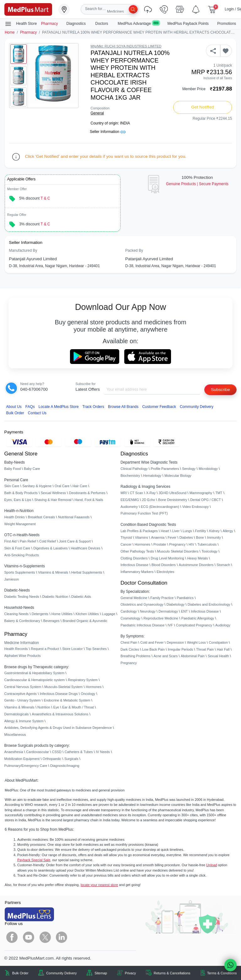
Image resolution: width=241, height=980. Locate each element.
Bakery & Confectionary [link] (22, 621)
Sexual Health (218, 656)
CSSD (57, 752)
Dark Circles (130, 649)
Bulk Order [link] (20, 973)
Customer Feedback (159, 407)
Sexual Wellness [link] (53, 493)
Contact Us (37, 413)
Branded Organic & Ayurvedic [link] (85, 621)
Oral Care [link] (62, 486)
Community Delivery (197, 407)
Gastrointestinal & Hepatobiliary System (35, 673)
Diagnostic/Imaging (65, 766)
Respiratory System (83, 680)
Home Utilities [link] (62, 614)
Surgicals (71, 759)
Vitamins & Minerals (19, 707)
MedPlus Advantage (138, 23)
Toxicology (209, 551)
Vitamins (142, 537)
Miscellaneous (15, 735)
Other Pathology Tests (137, 551)
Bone (200, 537)
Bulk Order (15, 413)
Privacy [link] (131, 973)
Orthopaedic (52, 759)
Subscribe (220, 390)
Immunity (214, 537)
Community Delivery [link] (61, 973)
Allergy (228, 531)
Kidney (214, 531)
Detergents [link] (40, 614)
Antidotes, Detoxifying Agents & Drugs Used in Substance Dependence (58, 728)
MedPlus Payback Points (188, 24)
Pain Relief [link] (28, 541)
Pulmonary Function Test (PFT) (144, 513)
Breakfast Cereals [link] (41, 517)
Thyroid (126, 537)
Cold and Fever (152, 642)
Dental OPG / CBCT (205, 500)
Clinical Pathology (134, 469)
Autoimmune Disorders (196, 565)
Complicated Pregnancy (194, 625)
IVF (170, 625)
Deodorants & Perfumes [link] (87, 493)
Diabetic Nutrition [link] (55, 597)
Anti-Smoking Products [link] (22, 555)
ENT (185, 611)
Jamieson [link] (12, 579)
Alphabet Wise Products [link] (23, 656)
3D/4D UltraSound (173, 493)
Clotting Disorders (134, 558)
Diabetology (175, 604)
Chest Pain (129, 642)
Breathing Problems (136, 656)
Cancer (126, 544)
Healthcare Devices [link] (85, 548)
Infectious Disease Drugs (59, 694)
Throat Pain (205, 649)
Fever (172, 537)
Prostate (160, 544)
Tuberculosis (207, 544)
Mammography (201, 493)
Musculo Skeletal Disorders (178, 551)
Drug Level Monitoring (167, 558)
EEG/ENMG (130, 500)
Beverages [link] (51, 621)
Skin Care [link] (12, 486)
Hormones (94, 687)
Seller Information (107, 132)
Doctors (102, 24)
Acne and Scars (166, 656)
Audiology (223, 625)
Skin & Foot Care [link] (17, 548)
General (97, 113)
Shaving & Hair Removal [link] (53, 500)
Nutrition (44, 707)
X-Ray (151, 493)
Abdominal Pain (193, 656)
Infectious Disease (134, 565)
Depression (175, 642)
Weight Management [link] (20, 524)
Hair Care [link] (80, 486)
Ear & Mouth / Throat (78, 707)
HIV (191, 544)
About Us (14, 407)
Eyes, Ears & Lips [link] (18, 500)
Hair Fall (223, 649)
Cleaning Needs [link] (16, 614)
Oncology (88, 694)
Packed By (134, 251)
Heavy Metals (197, 558)
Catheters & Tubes (79, 752)
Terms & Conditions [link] (222, 973)
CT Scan (137, 493)
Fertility (201, 531)
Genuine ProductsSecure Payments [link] (197, 184)
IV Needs (103, 752)
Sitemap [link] (101, 973)
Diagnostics (77, 24)
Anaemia (158, 537)
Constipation (218, 642)
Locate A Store (59, 407)
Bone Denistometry (173, 500)
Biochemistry (130, 476)
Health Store (21, 24)
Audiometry (129, 507)
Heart (165, 531)
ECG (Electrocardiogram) (160, 507)
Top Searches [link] (96, 649)
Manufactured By (23, 251)
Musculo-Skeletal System (63, 687)
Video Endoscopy (195, 507)
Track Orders (93, 407)
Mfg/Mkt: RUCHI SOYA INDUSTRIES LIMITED (126, 46)
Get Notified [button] (202, 107)
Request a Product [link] (45, 649)
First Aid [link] (11, 541)
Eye (56, 707)
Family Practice (162, 598)
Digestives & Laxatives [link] (50, 548)
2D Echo (148, 500)
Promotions (227, 24)
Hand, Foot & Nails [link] (89, 500)
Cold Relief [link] (48, 541)
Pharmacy (50, 24)
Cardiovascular (37, 752)
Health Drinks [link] (15, 517)
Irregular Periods (180, 649)
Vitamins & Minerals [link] (53, 572)
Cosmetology (130, 618)
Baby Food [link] (13, 469)
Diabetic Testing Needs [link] (22, 597)
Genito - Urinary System (23, 700)
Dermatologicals (17, 714)
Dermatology (168, 611)
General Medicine (134, 598)
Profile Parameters (165, 469)
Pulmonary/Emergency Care (26, 766)
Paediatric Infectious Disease (142, 625)
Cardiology (129, 611)
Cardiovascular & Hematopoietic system (35, 680)
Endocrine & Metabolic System (67, 700)
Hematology (152, 476)
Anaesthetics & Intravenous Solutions (60, 714)
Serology (189, 469)
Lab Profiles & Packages (139, 531)
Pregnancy (177, 544)
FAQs (30, 407)
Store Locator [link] (72, 649)
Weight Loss (196, 642)
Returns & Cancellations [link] (172, 973)
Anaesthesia (14, 752)
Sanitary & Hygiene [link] (37, 486)
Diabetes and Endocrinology (209, 604)
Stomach (223, 565)
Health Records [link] (16, 649)
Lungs (187, 531)
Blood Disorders (164, 565)
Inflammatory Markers (137, 572)
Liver (176, 531)
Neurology (148, 611)
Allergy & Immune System (24, 721)
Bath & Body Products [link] (21, 493)
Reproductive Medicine (161, 618)
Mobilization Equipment (22, 759)
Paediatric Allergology (198, 618)
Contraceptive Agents (21, 694)
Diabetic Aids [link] (81, 597)
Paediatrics (185, 598)
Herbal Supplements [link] (87, 572)
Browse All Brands (123, 407)
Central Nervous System (23, 687)
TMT (219, 493)
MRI (124, 493)
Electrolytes (165, 572)
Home (10, 32)
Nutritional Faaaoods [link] (74, 517)
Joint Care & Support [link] (75, 541)
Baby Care (32, 469)
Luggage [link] (109, 614)
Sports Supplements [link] (20, 572)
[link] (28, 9)
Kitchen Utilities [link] (87, 614)
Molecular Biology (178, 476)
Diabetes (186, 537)
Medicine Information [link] (22, 643)
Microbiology (208, 469)
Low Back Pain (153, 649)
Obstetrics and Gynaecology (142, 604)
